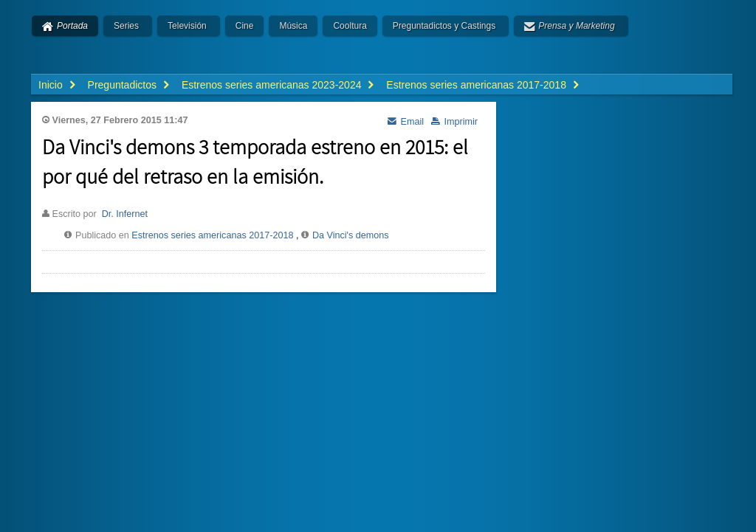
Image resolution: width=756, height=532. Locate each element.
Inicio (51, 85)
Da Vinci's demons (351, 235)
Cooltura (350, 26)
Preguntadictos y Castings (444, 26)
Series (126, 26)
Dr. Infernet (125, 214)
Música (293, 26)
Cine (245, 26)
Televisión (187, 26)
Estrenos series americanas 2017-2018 (212, 235)
